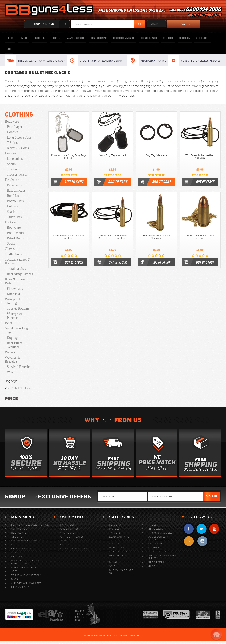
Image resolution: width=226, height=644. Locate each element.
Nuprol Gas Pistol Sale (122, 572)
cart (182, 24)
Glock (153, 566)
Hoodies (12, 132)
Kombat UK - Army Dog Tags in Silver (69, 157)
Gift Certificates (72, 537)
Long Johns (15, 159)
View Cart (67, 541)
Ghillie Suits (14, 254)
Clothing (168, 38)
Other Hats (14, 217)
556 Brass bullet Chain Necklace (156, 237)
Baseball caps (16, 190)
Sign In (65, 545)
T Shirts (12, 143)
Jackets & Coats (18, 148)
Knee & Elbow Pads (15, 281)
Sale (9, 49)
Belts (8, 323)
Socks (11, 243)
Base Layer (14, 127)
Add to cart (74, 182)
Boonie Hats (15, 201)
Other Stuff (202, 38)
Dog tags (13, 338)
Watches (13, 372)
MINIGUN (114, 562)
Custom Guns (118, 551)
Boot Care (14, 228)
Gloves (10, 249)
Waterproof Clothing (13, 301)
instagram (202, 541)
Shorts (11, 164)
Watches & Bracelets (12, 360)
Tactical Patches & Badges (18, 261)
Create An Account (74, 549)
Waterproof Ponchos (15, 316)
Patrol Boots (15, 238)
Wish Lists (67, 533)
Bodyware (12, 121)
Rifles (10, 38)
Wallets (10, 352)
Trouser (12, 169)
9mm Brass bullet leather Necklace (69, 237)
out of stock (205, 182)
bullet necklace (71, 81)
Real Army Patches (20, 274)
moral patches (16, 269)
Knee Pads (14, 294)
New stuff (116, 525)
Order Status (70, 529)
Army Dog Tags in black (113, 155)
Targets (56, 38)
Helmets (12, 206)
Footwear (11, 222)
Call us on (195, 13)
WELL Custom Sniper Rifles (162, 557)
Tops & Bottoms (18, 308)
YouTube (214, 529)
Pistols (24, 38)
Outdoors (185, 38)
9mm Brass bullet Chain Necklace (200, 237)
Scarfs (11, 212)
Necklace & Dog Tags (16, 330)
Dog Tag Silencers (156, 155)
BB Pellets (39, 38)
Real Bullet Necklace (14, 345)
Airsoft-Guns (158, 551)
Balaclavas (14, 185)
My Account (68, 525)
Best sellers (118, 555)
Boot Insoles (15, 233)
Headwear (12, 180)
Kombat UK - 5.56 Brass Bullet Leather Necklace (113, 237)
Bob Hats (13, 196)
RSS (189, 541)
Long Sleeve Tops (19, 137)
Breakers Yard (149, 38)
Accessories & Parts (124, 38)
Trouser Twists (17, 174)
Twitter (201, 529)
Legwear (11, 153)
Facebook (189, 529)
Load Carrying (99, 38)
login (154, 24)
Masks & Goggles (76, 38)
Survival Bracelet (19, 367)
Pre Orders (156, 562)
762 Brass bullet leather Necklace (200, 157)
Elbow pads (15, 289)
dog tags (51, 81)
